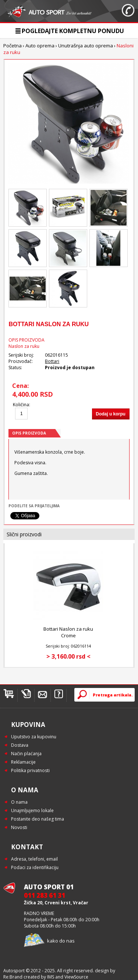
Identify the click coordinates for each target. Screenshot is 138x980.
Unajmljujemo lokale (32, 810)
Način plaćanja (26, 754)
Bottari (52, 361)
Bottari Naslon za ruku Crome (68, 632)
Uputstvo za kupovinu (34, 737)
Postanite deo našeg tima (38, 819)
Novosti (19, 827)
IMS (51, 977)
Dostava (20, 745)
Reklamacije (23, 762)
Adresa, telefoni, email (34, 859)
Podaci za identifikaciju (35, 867)
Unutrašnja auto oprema (86, 46)
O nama (19, 802)
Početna (13, 46)
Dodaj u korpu (111, 414)
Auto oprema (40, 46)
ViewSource (76, 977)
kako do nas (61, 941)
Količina (21, 405)
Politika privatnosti (30, 770)
